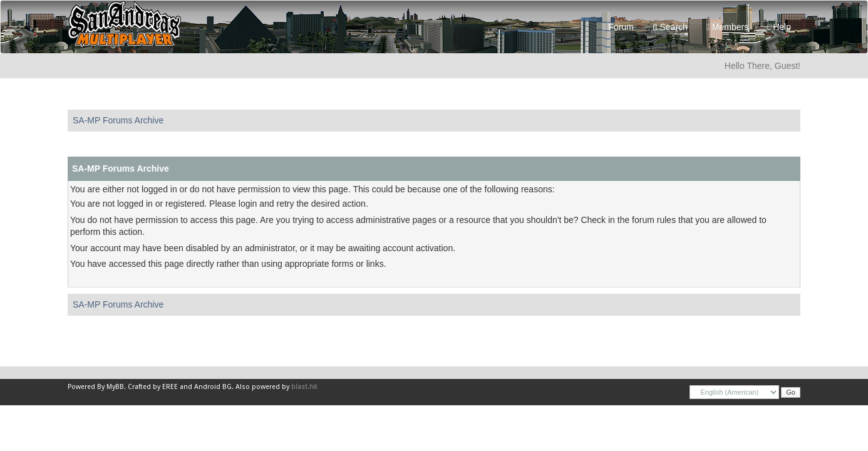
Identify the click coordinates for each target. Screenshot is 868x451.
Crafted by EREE (153, 387)
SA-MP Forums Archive (118, 120)
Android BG (213, 387)
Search (670, 27)
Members (727, 27)
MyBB (115, 387)
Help (779, 27)
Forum (618, 27)
